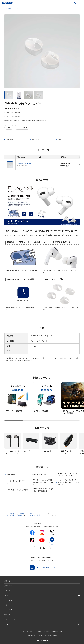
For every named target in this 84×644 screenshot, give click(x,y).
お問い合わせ (48, 635)
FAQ (9, 127)
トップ (6, 514)
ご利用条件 (46, 631)
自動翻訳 (55, 635)
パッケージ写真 (22, 127)
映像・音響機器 (20, 514)
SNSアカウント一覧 (27, 632)
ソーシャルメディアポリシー (35, 635)
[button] (42, 591)
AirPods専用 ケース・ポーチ (13, 8)
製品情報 (12, 514)
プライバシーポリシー (56, 631)
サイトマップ (38, 631)
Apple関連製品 (20, 516)
